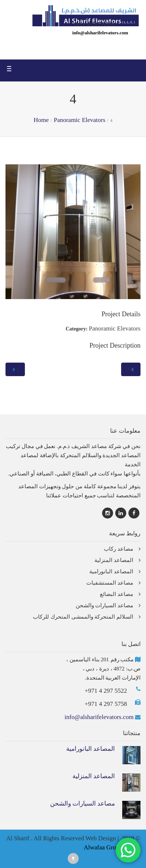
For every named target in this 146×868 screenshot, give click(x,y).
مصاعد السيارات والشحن (105, 605)
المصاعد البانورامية (111, 571)
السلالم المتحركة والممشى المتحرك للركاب (83, 617)
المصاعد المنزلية (114, 560)
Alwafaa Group (103, 847)
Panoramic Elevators (115, 328)
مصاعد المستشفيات (110, 583)
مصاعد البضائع (117, 594)
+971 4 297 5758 (106, 704)
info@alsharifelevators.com (100, 33)
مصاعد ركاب (119, 549)
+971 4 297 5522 (106, 691)
